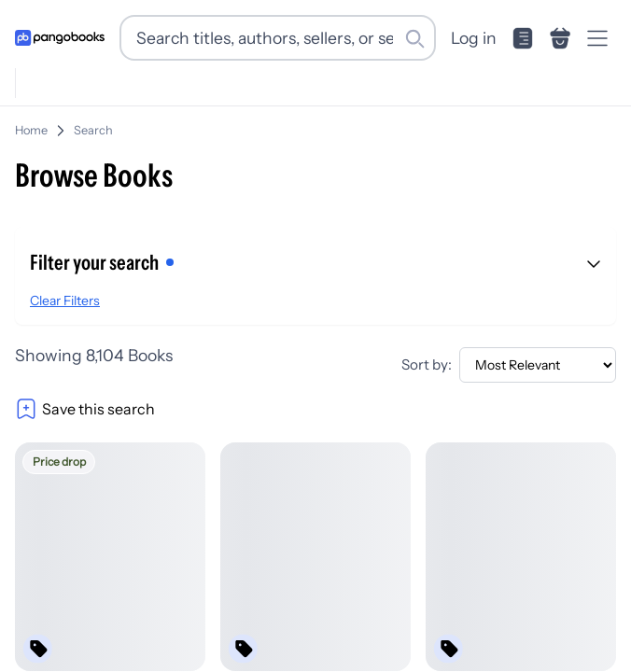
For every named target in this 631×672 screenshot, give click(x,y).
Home (31, 130)
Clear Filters (65, 301)
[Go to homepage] (60, 38)
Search (93, 130)
